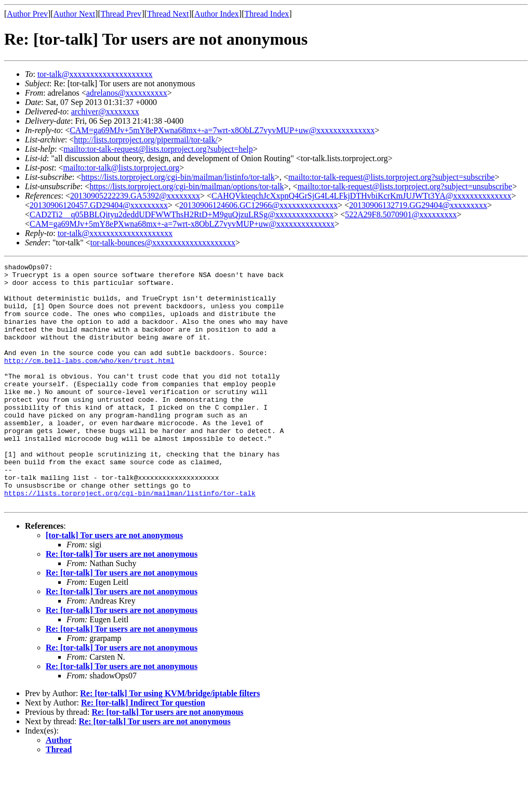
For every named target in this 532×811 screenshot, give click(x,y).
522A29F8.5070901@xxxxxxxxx (401, 214)
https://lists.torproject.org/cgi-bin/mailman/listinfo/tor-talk (178, 177)
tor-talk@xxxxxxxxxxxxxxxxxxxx (95, 74)
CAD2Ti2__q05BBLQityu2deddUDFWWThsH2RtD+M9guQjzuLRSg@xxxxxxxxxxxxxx (182, 214)
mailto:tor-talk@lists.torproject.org (121, 168)
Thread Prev (121, 14)
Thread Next (168, 14)
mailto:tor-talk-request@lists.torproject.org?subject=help (158, 149)
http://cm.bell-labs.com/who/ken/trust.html (89, 381)
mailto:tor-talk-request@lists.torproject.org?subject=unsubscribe (405, 186)
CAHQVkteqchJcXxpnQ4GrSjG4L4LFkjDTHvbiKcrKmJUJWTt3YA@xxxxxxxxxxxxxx (361, 196)
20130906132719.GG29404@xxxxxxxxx (418, 205)
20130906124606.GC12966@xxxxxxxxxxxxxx (258, 205)
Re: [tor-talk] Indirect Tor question (143, 751)
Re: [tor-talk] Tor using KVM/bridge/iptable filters (170, 742)
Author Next (74, 14)
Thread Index (267, 14)
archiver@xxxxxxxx (105, 112)
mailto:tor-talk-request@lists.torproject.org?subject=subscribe (391, 177)
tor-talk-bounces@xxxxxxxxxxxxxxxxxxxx (163, 243)
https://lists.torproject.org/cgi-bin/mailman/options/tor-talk (187, 186)
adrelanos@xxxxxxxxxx (127, 93)
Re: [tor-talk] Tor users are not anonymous (122, 602)
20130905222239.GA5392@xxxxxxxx (135, 196)
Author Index (217, 14)
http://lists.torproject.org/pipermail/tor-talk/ (146, 140)
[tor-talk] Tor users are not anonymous (114, 584)
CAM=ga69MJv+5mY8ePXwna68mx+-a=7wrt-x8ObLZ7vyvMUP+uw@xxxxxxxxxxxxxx (222, 130)
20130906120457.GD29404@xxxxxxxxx (99, 205)
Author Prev (27, 14)
